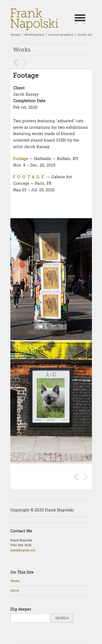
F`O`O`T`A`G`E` (29, 177)
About (15, 591)
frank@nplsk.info (23, 550)
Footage (26, 76)
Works (15, 581)
